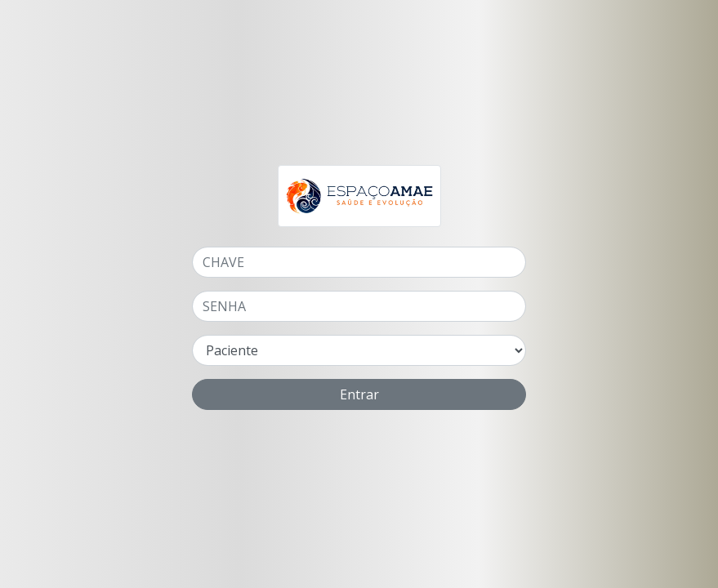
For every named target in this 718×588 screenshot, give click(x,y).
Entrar (359, 394)
